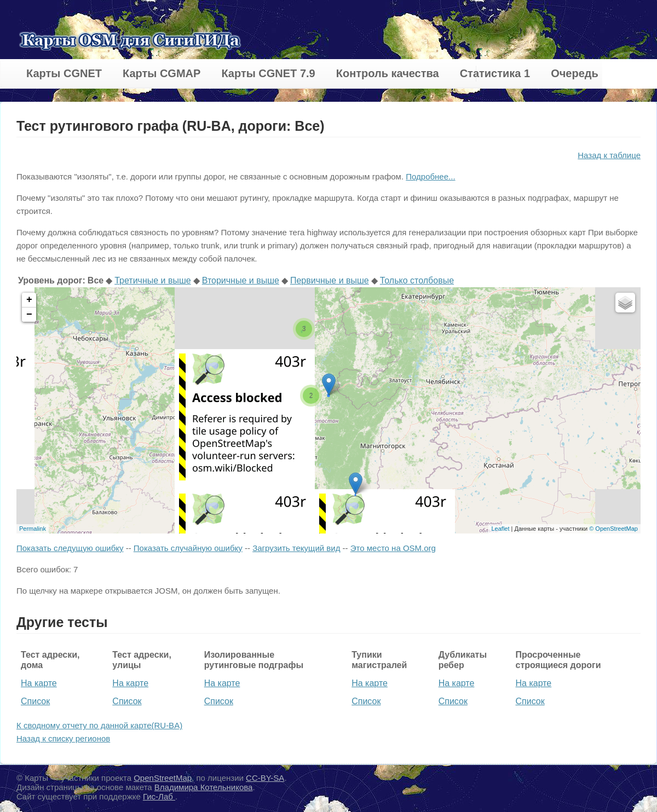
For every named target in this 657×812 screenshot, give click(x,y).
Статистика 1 (495, 73)
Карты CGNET (64, 73)
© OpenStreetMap (613, 529)
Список (35, 701)
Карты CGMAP (162, 73)
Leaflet (500, 529)
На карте (39, 683)
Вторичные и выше (241, 280)
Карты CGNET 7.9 (268, 73)
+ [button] (29, 300)
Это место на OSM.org (393, 548)
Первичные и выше (330, 280)
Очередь (575, 73)
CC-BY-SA (265, 778)
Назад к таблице (609, 155)
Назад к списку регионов (63, 738)
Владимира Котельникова (204, 787)
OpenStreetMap (163, 778)
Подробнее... (430, 176)
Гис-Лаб (159, 796)
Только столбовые (417, 280)
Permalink (33, 529)
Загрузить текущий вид (296, 548)
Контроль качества (388, 73)
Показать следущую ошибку (70, 548)
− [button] (29, 315)
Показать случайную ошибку (188, 548)
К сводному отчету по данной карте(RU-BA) (99, 725)
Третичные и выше (153, 280)
